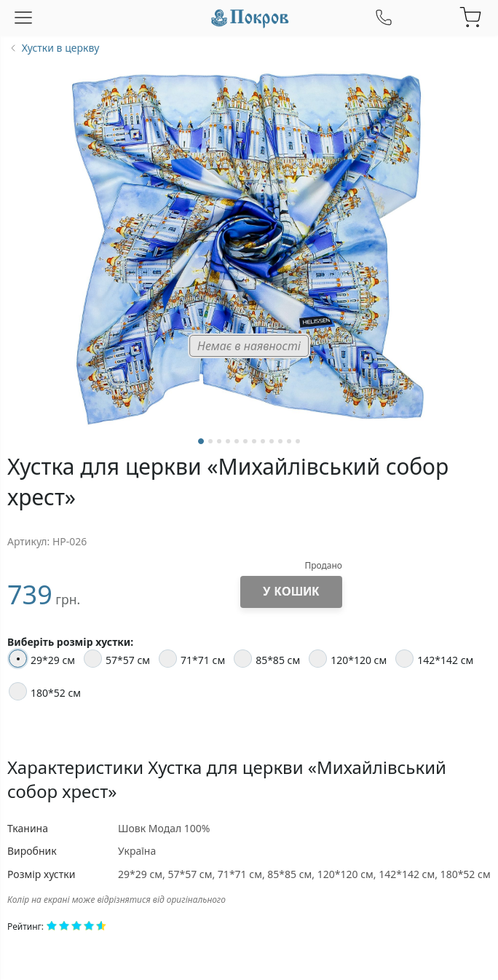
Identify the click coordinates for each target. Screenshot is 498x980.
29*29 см (42, 659)
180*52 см (45, 691)
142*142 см (434, 659)
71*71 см (192, 659)
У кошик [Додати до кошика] (291, 592)
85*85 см (267, 659)
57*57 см (117, 659)
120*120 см (348, 659)
